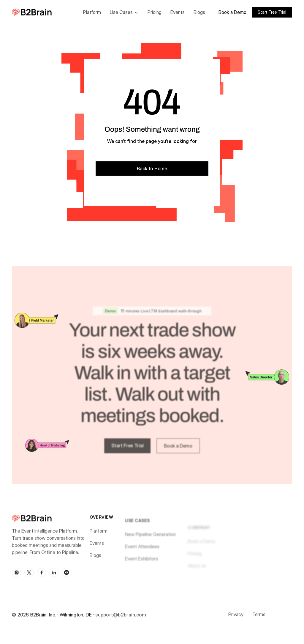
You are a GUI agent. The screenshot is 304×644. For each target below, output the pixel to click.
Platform (92, 12)
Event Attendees (142, 552)
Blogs (199, 12)
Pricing (155, 12)
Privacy (236, 617)
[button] (124, 12)
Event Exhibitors (142, 564)
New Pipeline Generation (150, 539)
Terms (259, 617)
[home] (41, 12)
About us (197, 571)
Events (178, 12)
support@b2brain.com (121, 617)
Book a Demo (232, 12)
